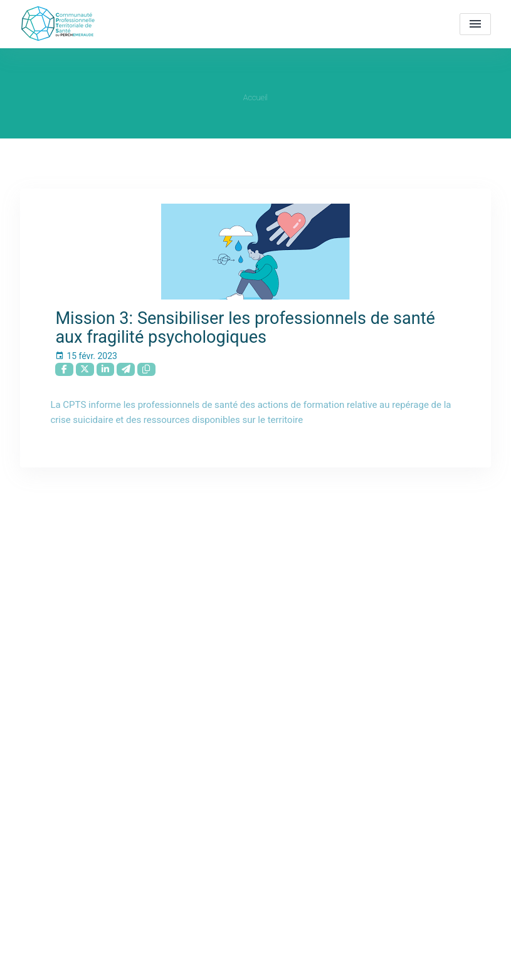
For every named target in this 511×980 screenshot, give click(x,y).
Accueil (256, 97)
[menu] (475, 24)
